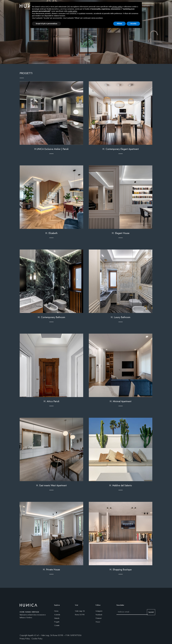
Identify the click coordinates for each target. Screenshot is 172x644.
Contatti (57, 625)
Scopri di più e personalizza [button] (46, 24)
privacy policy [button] (117, 7)
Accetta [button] (133, 24)
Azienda (57, 615)
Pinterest (99, 618)
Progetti (57, 622)
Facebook (99, 615)
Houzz (98, 622)
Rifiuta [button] (120, 24)
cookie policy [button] (72, 11)
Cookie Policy (37, 639)
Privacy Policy (25, 639)
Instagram (99, 611)
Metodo (57, 618)
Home (56, 611)
